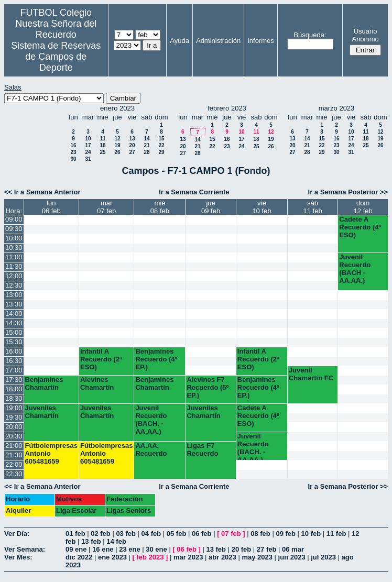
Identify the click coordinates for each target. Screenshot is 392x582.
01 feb (75, 534)
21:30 (14, 455)
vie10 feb (262, 207)
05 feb (177, 534)
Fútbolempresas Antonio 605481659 (51, 453)
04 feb (151, 534)
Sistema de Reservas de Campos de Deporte (56, 57)
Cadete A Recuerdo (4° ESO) (360, 227)
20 (132, 145)
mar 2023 (188, 557)
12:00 (14, 276)
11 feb (336, 534)
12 (117, 139)
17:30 (14, 380)
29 (161, 152)
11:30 (14, 266)
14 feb (116, 541)
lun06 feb (51, 207)
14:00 (14, 314)
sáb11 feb (313, 207)
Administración (218, 41)
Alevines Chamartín (97, 383)
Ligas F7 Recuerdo (202, 449)
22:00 (14, 464)
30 (73, 159)
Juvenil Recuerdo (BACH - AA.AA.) (355, 269)
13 (132, 139)
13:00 (14, 295)
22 (161, 145)
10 (88, 139)
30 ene (156, 549)
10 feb (311, 534)
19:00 (14, 408)
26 (117, 152)
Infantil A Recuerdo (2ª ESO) (101, 359)
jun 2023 (292, 557)
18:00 (14, 389)
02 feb (101, 534)
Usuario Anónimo (365, 35)
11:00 (14, 257)
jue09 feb (211, 207)
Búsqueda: (310, 35)
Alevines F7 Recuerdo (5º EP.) (208, 387)
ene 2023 (112, 557)
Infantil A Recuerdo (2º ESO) (258, 359)
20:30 (14, 436)
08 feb (260, 534)
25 (102, 152)
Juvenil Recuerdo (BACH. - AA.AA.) (151, 420)
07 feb (231, 534)
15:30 (14, 342)
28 (146, 152)
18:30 (14, 398)
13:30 (14, 304)
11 (102, 139)
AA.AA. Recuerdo (151, 449)
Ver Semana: (25, 549)
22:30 (14, 474)
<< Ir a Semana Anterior (42, 192)
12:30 (14, 285)
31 (88, 159)
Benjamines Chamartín (44, 383)
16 (73, 145)
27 (132, 152)
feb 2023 (150, 557)
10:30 (14, 248)
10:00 (14, 238)
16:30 (14, 361)
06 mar (293, 549)
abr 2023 (222, 557)
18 (102, 145)
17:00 (14, 370)
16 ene (103, 549)
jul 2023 (323, 557)
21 (146, 145)
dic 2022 (79, 557)
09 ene (76, 549)
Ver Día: (17, 534)
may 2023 (257, 557)
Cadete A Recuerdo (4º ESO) (258, 416)
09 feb (286, 534)
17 (88, 145)
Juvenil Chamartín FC (311, 374)
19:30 (14, 417)
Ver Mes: (18, 557)
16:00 (14, 351)
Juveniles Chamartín (42, 412)
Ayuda (179, 41)
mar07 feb (106, 207)
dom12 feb (363, 207)
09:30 (14, 229)
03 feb (126, 534)
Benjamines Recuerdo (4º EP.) (156, 359)
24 (88, 152)
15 (161, 139)
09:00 (14, 219)
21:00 (14, 446)
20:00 (14, 427)
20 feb (242, 549)
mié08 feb (160, 207)
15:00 (14, 332)
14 (146, 139)
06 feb (202, 534)
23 (73, 152)
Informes (261, 41)
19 (117, 145)
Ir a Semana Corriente (194, 192)
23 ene (129, 549)
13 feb (91, 541)
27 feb (267, 549)
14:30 (14, 323)
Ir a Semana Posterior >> (348, 192)
